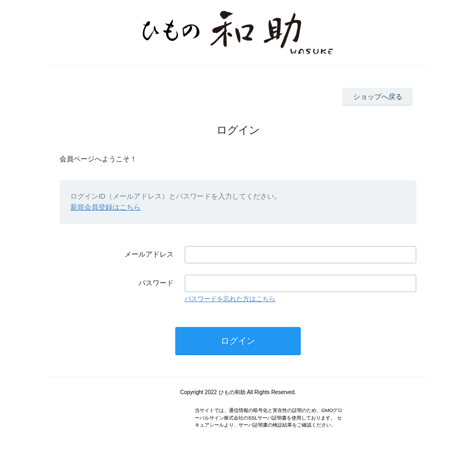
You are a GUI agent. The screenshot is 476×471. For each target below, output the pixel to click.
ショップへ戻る (378, 97)
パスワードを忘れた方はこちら (230, 299)
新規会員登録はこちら (105, 207)
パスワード (156, 283)
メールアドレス (149, 254)
